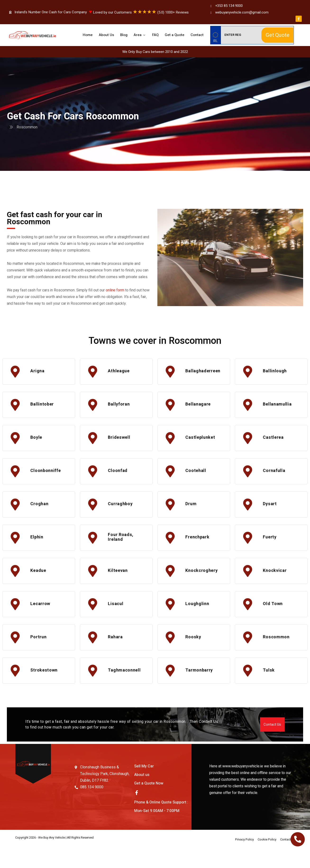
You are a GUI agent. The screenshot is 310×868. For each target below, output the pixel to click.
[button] (272, 743)
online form (115, 290)
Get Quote (278, 35)
